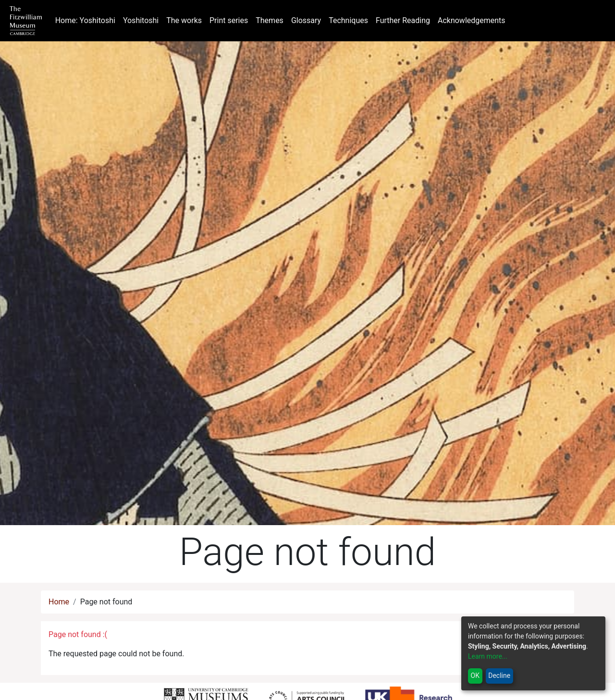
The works (184, 20)
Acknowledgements (472, 20)
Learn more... (488, 656)
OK (475, 675)
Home (59, 602)
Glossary (306, 20)
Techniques (348, 20)
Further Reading (403, 20)
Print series (229, 20)
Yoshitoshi (141, 20)
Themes (270, 20)
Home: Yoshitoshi (87, 20)
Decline (499, 675)
